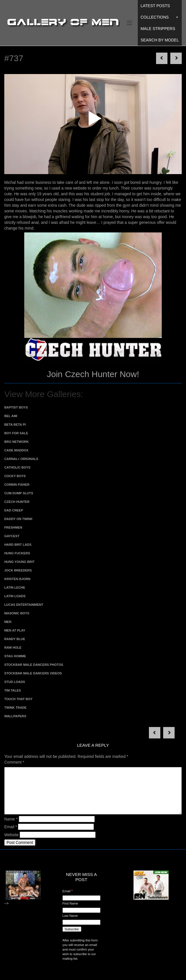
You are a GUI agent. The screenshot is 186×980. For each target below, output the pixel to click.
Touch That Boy (18, 699)
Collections (160, 17)
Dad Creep (14, 510)
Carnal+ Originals (21, 459)
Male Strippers (158, 29)
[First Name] (81, 910)
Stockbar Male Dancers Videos (33, 673)
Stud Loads (15, 682)
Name (11, 819)
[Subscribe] (72, 929)
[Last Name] (81, 922)
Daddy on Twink (18, 519)
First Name (70, 903)
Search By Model (160, 40)
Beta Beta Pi (15, 425)
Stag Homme (15, 656)
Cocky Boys (15, 476)
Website (11, 835)
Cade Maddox (16, 450)
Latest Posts (155, 6)
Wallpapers (15, 716)
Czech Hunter (17, 502)
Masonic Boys (17, 613)
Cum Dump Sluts (19, 493)
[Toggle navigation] (129, 23)
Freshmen (13, 527)
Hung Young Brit (19, 562)
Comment (14, 762)
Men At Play (15, 630)
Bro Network (17, 442)
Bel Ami (11, 416)
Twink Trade (15, 708)
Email (11, 827)
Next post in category (162, 58)
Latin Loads (15, 596)
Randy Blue (15, 639)
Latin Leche (15, 587)
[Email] (81, 898)
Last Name (70, 916)
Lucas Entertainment (24, 605)
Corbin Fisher (17, 485)
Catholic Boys (17, 467)
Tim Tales (13, 690)
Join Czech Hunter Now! (93, 374)
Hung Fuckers (17, 553)
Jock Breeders (18, 570)
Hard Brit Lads (18, 545)
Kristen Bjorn (17, 579)
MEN (8, 622)
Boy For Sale (16, 433)
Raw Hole (13, 648)
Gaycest (12, 536)
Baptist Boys (16, 407)
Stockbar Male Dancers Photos (34, 665)
